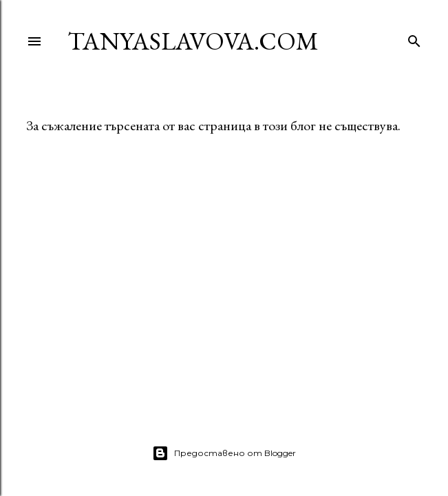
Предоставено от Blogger (224, 453)
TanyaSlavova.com (193, 41)
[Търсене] (414, 38)
